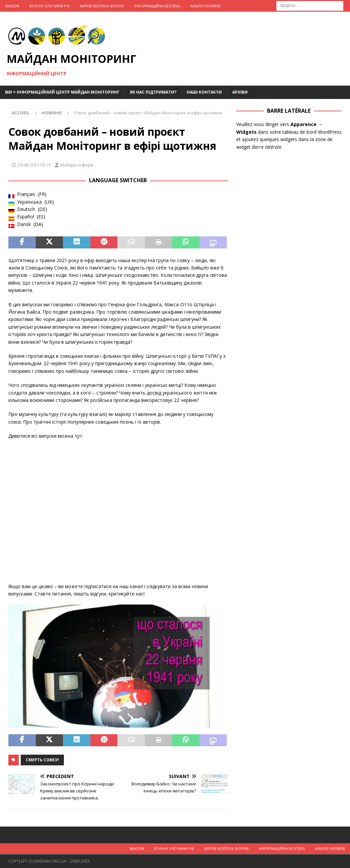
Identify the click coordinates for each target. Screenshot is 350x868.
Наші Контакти (204, 92)
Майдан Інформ (77, 165)
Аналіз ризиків (205, 6)
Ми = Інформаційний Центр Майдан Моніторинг (62, 92)
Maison (12, 6)
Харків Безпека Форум (102, 6)
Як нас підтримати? (153, 92)
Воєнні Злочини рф (50, 6)
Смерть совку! (42, 760)
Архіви (240, 92)
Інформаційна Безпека (157, 6)
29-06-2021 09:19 (34, 165)
